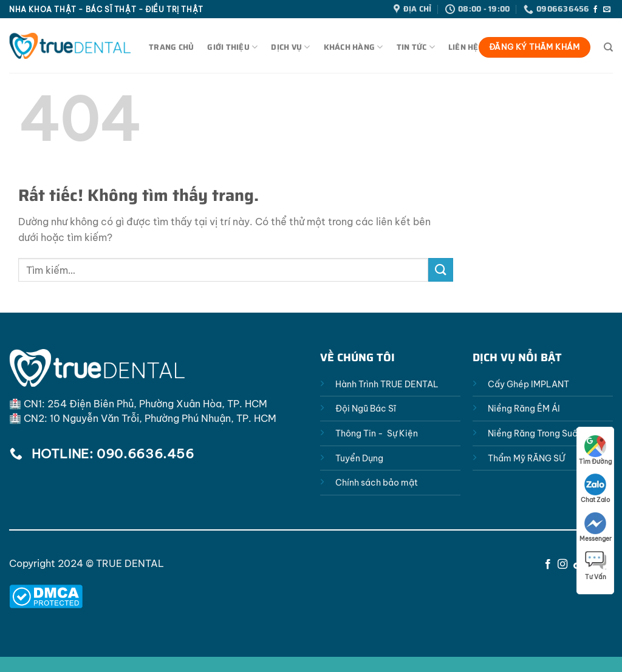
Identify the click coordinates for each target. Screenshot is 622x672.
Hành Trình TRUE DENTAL (387, 384)
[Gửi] (440, 270)
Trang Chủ (171, 47)
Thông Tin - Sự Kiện (377, 433)
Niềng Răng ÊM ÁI (524, 409)
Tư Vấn (595, 566)
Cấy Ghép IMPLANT (528, 384)
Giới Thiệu (232, 47)
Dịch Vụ (290, 47)
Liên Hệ (463, 47)
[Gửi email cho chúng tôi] (607, 10)
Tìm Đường (595, 450)
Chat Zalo (595, 489)
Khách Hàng (354, 47)
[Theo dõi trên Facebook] (595, 10)
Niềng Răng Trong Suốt (535, 433)
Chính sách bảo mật (377, 483)
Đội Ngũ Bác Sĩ (366, 409)
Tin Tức (416, 47)
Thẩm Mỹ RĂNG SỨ (526, 458)
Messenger (596, 528)
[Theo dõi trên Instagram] (562, 565)
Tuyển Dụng (359, 458)
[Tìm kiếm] (608, 47)
